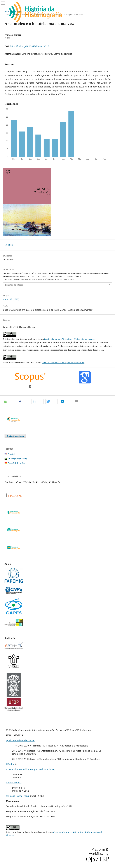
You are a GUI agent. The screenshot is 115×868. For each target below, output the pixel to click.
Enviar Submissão (15, 436)
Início (7, 12)
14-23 (10, 245)
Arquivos (17, 12)
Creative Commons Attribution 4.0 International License (69, 339)
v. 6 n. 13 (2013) (32, 12)
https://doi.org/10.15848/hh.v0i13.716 (30, 46)
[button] (9, 401)
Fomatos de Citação (14, 285)
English (12, 454)
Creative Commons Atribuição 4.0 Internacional (63, 363)
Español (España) (17, 463)
